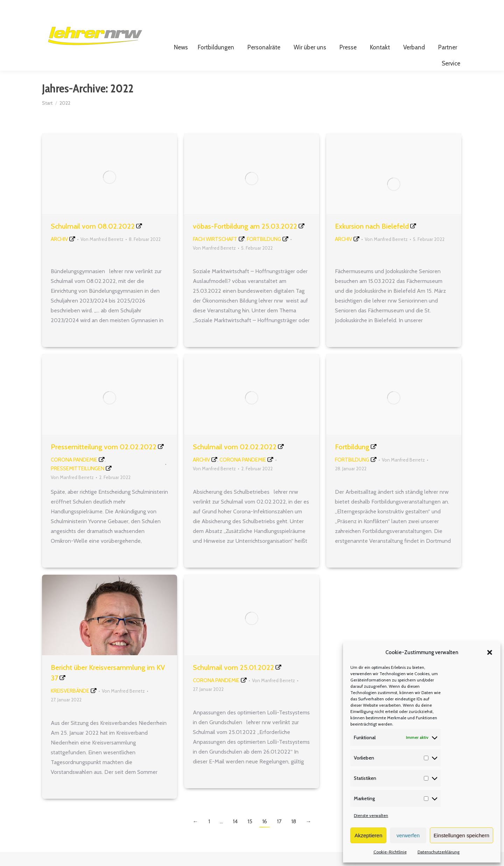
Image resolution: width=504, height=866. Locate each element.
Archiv (59, 253)
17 (279, 835)
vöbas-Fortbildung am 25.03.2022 (245, 240)
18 (294, 835)
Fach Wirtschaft (215, 253)
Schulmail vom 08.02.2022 (93, 240)
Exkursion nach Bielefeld (372, 240)
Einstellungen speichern (461, 835)
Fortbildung (264, 253)
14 (235, 835)
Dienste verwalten (371, 815)
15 (250, 835)
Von (102, 253)
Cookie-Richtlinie (390, 852)
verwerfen (408, 835)
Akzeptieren (368, 835)
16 (265, 835)
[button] (490, 652)
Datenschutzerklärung (439, 852)
